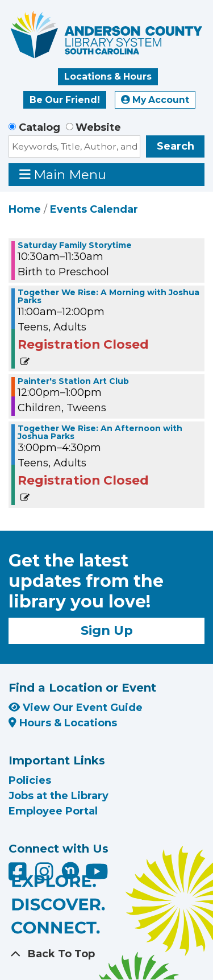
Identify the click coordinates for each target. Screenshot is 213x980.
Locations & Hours (108, 77)
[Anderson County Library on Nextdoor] (70, 870)
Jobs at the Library (59, 796)
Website (98, 127)
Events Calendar (94, 209)
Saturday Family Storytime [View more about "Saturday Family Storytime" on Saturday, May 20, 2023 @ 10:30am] (75, 245)
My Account (155, 100)
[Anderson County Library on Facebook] (19, 875)
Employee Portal (53, 811)
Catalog (39, 127)
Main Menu (63, 174)
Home (25, 209)
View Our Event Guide (76, 708)
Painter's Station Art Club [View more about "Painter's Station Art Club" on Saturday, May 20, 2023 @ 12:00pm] (73, 381)
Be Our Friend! (65, 100)
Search (176, 146)
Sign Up (107, 630)
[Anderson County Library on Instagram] (46, 875)
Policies (30, 780)
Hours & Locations (63, 723)
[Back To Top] (106, 954)
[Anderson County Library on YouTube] (97, 875)
